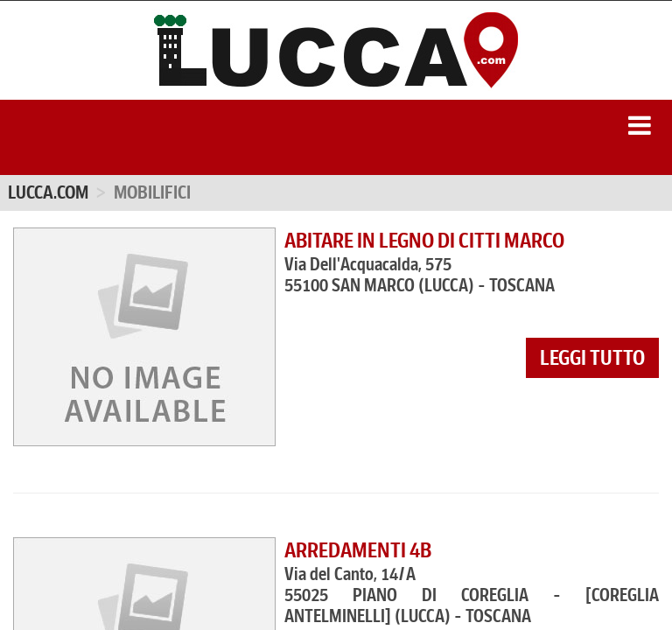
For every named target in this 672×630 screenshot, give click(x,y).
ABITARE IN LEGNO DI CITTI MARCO (424, 241)
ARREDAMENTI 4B (358, 550)
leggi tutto (592, 358)
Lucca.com (48, 192)
